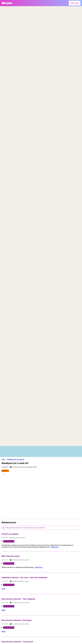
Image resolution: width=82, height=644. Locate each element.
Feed (3, 459)
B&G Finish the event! (11, 556)
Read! (3, 589)
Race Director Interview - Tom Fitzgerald (18, 599)
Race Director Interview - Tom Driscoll (17, 642)
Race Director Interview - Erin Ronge (17, 620)
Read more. (55, 547)
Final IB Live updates (10, 534)
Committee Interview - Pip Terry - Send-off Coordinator (24, 578)
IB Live (7, 3)
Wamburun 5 (5, 471)
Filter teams (75, 3)
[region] (41, 30)
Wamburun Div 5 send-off (16, 459)
